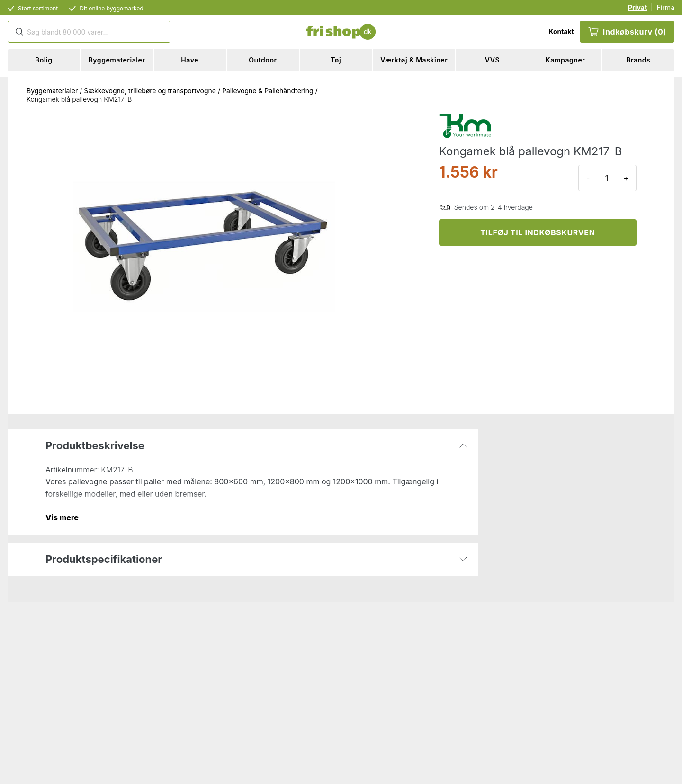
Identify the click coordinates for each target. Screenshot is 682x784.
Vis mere (62, 517)
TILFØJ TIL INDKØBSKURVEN (538, 232)
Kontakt (561, 31)
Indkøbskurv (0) (627, 32)
